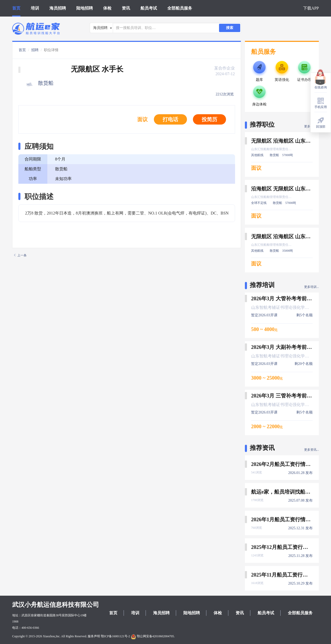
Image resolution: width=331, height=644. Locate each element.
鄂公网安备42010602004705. (153, 636)
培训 (35, 8)
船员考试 (149, 8)
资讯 (126, 8)
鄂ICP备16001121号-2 (115, 636)
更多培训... (311, 287)
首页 (16, 8)
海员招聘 (58, 8)
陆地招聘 (85, 8)
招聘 (35, 50)
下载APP (311, 8)
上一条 (20, 255)
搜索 (230, 28)
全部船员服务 (180, 8)
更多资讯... (311, 450)
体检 (107, 8)
